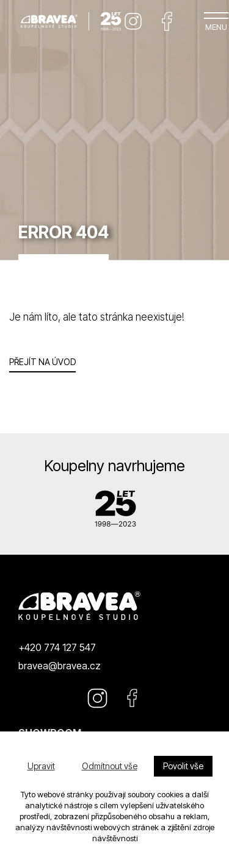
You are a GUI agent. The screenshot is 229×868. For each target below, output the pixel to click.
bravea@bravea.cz (60, 666)
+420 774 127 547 (57, 647)
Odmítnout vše (110, 766)
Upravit (41, 766)
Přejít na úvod (42, 362)
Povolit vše (183, 766)
